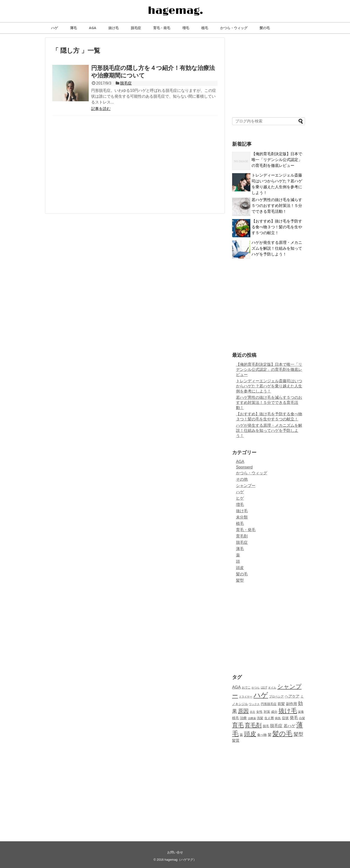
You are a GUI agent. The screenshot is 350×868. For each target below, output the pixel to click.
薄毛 (73, 28)
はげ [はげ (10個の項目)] (264, 687)
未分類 (242, 517)
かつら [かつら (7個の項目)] (256, 688)
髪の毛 (265, 28)
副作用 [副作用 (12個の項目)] (292, 704)
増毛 (186, 28)
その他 (242, 479)
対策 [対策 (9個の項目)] (267, 712)
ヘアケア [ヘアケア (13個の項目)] (292, 696)
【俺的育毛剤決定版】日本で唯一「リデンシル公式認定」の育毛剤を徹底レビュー (277, 160)
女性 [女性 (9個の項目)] (259, 712)
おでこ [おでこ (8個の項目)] (246, 688)
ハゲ (54, 28)
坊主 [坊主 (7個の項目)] (253, 712)
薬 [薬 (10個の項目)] (241, 735)
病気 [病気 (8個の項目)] (278, 718)
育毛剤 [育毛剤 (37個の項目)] (253, 725)
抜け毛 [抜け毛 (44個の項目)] (288, 711)
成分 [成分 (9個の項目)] (274, 712)
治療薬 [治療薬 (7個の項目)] (252, 718)
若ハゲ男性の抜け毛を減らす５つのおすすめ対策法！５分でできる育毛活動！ (277, 206)
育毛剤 (242, 536)
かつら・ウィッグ (234, 28)
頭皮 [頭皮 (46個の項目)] (250, 734)
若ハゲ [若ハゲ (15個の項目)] (289, 726)
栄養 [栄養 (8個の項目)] (301, 712)
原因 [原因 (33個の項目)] (243, 711)
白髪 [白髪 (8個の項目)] (302, 718)
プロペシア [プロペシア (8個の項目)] (276, 697)
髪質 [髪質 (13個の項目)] (236, 740)
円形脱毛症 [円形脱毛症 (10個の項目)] (269, 704)
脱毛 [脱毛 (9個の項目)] (266, 726)
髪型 (240, 580)
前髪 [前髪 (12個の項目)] (281, 704)
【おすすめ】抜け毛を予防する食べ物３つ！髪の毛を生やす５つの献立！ (277, 227)
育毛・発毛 (162, 28)
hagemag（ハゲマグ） (180, 860)
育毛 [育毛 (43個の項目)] (238, 725)
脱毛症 (136, 28)
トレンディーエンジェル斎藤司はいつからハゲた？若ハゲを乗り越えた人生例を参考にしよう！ (269, 386)
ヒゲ (240, 498)
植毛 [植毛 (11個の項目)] (236, 718)
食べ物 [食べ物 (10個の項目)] (262, 735)
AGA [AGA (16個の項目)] (236, 687)
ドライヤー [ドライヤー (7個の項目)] (246, 697)
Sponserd (244, 467)
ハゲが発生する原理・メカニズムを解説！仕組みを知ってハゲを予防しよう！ (277, 248)
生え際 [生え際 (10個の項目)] (269, 718)
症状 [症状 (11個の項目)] (285, 718)
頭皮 (240, 568)
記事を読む (101, 109)
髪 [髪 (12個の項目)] (270, 735)
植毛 (205, 28)
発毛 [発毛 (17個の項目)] (294, 718)
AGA (93, 28)
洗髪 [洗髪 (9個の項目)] (260, 718)
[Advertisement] (135, 166)
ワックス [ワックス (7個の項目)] (254, 704)
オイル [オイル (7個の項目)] (272, 688)
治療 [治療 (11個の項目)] (243, 718)
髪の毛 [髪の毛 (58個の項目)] (282, 734)
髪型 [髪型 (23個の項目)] (298, 734)
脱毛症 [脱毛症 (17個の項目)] (276, 726)
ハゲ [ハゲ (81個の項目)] (261, 695)
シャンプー (246, 486)
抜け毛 (114, 28)
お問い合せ (175, 852)
